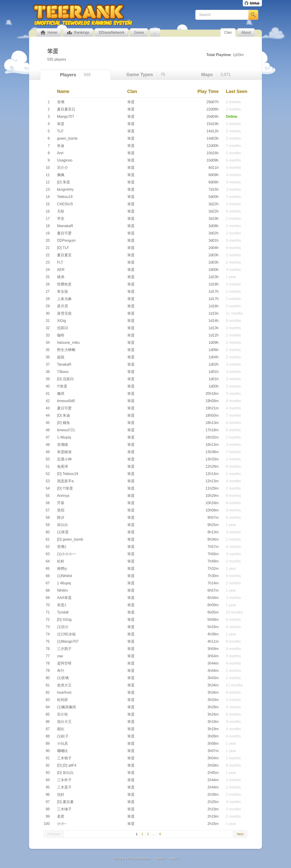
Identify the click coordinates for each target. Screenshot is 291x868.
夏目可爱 (64, 233)
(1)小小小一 (67, 554)
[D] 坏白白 (65, 773)
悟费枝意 (64, 284)
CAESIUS (65, 204)
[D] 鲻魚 (64, 423)
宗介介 (63, 168)
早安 (61, 219)
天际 (61, 211)
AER (61, 270)
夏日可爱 (64, 408)
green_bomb (67, 138)
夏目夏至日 (66, 109)
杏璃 (61, 102)
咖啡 (61, 335)
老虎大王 (64, 685)
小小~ (62, 824)
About (174, 858)
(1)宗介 (63, 627)
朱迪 (61, 146)
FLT (60, 262)
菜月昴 (63, 306)
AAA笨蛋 (64, 598)
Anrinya (63, 496)
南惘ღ (62, 569)
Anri (60, 153)
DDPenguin (66, 240)
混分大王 (64, 722)
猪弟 (61, 277)
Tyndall (63, 612)
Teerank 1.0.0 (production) (131, 858)
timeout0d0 (66, 401)
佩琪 (61, 394)
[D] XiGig (64, 620)
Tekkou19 (65, 197)
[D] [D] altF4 (67, 765)
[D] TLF (63, 248)
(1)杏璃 (63, 678)
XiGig (61, 321)
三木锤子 (64, 809)
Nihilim (63, 590)
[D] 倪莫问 (65, 379)
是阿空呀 (64, 663)
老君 (61, 816)
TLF (60, 131)
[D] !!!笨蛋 (65, 488)
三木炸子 (64, 780)
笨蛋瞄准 (64, 452)
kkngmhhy (65, 189)
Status (160, 858)
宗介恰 (63, 714)
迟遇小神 (64, 459)
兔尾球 (63, 466)
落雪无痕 (64, 313)
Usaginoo (65, 160)
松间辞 (63, 700)
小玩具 (63, 743)
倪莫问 (63, 328)
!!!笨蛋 (62, 386)
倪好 (61, 795)
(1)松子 (63, 736)
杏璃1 (62, 547)
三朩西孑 (64, 649)
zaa (60, 656)
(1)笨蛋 (63, 532)
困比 (61, 729)
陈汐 (61, 517)
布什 (61, 671)
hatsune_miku (68, 343)
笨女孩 (63, 291)
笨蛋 (131, 102)
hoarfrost (64, 692)
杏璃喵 (63, 445)
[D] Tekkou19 (68, 474)
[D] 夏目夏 (65, 802)
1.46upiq (64, 437)
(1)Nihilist (65, 576)
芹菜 (61, 503)
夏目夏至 (64, 255)
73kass (63, 372)
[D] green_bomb (70, 539)
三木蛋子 (64, 787)
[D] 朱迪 (64, 415)
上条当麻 (64, 299)
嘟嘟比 (63, 751)
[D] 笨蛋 (64, 182)
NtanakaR (65, 226)
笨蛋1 (62, 605)
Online (232, 117)
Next (240, 834)
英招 (61, 510)
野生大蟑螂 (66, 350)
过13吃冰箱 (66, 634)
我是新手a (65, 481)
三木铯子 (64, 758)
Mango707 (66, 117)
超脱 (61, 357)
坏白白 (63, 525)
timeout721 (66, 430)
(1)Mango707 (68, 641)
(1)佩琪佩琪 (67, 707)
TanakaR (64, 364)
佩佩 (61, 175)
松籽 (61, 561)
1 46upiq (64, 583)
